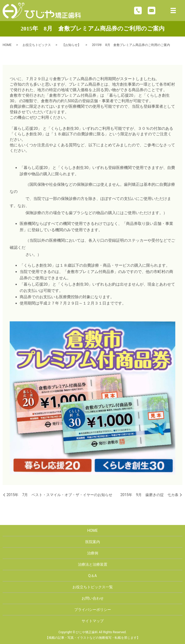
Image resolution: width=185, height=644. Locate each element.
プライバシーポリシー (93, 610)
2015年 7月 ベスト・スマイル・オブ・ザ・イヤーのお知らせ (59, 495)
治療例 (93, 553)
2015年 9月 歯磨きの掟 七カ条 (149, 495)
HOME (7, 45)
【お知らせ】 (71, 45)
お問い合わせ (93, 598)
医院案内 (93, 542)
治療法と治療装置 (93, 564)
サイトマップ (93, 621)
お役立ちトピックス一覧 (93, 587)
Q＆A (92, 576)
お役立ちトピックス (37, 45)
